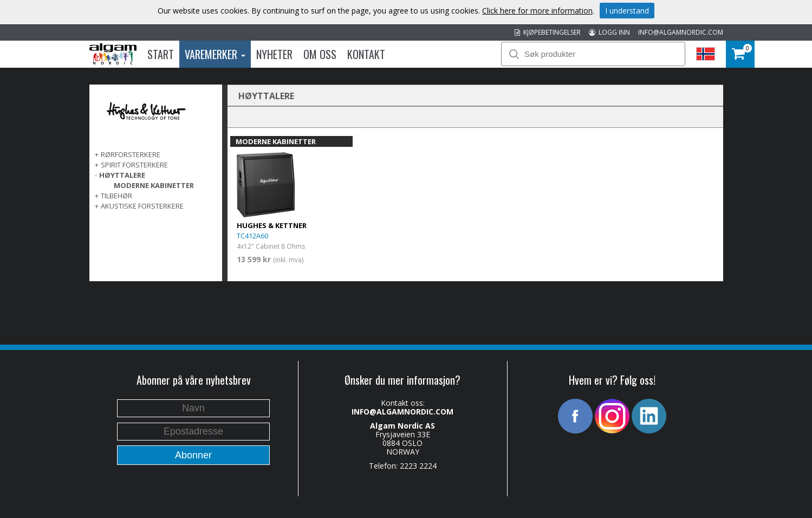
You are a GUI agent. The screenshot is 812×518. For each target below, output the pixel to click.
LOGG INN (609, 32)
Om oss (320, 54)
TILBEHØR (116, 196)
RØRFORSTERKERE (131, 154)
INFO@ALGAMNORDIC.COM (681, 32)
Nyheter (274, 54)
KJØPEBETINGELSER (548, 32)
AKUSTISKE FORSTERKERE (142, 206)
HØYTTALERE (122, 175)
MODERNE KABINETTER (154, 185)
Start (161, 54)
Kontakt (366, 54)
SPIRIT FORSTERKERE (134, 165)
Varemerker (215, 54)
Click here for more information (537, 11)
